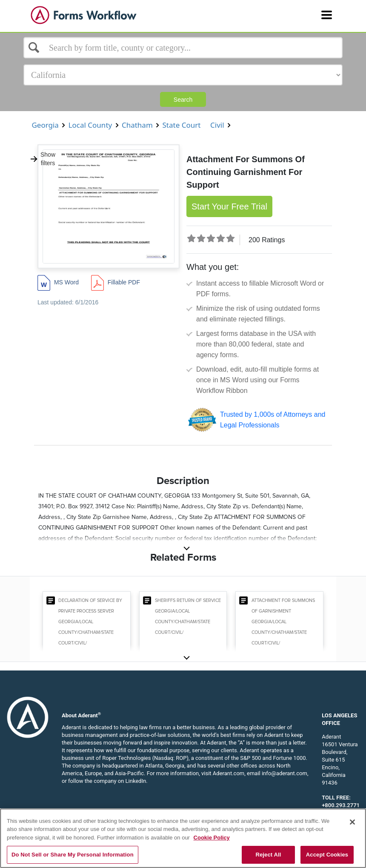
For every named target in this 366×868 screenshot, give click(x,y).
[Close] (352, 822)
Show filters (43, 159)
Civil (217, 125)
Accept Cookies (327, 855)
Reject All (268, 855)
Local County (90, 125)
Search (183, 100)
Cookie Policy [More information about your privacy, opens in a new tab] (212, 838)
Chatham (137, 125)
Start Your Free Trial (229, 206)
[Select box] (183, 48)
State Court (182, 125)
